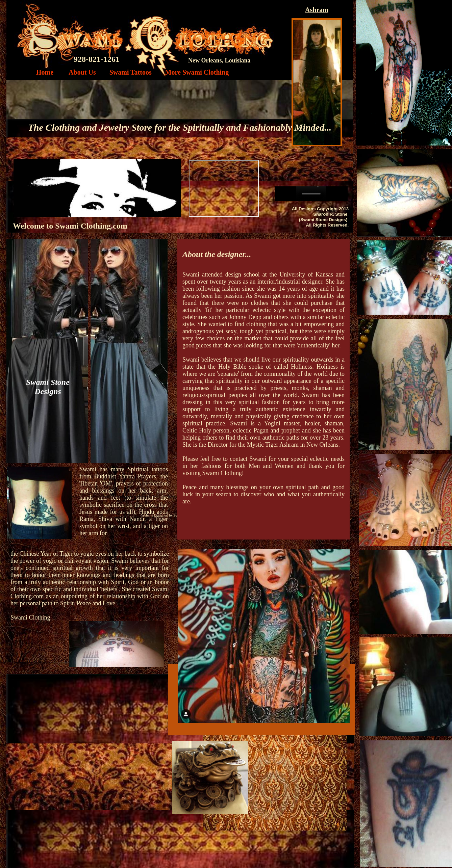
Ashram (317, 10)
